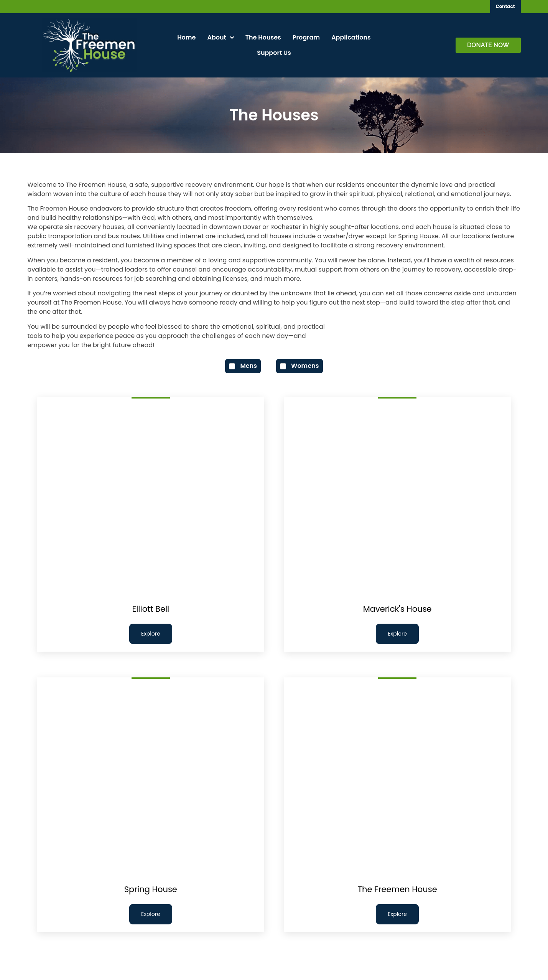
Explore (151, 634)
